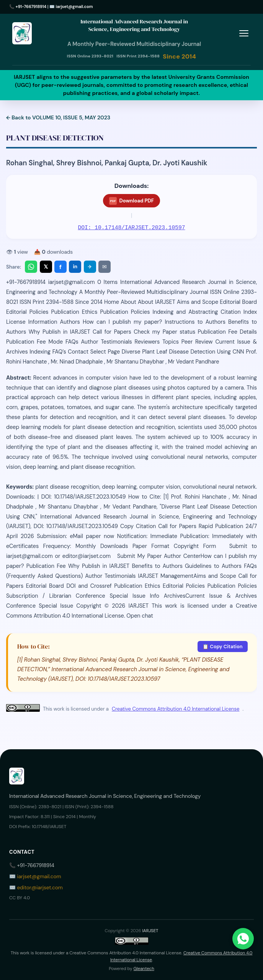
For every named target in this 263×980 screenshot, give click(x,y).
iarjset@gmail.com (74, 7)
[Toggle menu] (244, 33)
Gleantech (144, 969)
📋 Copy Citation (222, 647)
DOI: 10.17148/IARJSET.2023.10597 (131, 228)
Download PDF (131, 201)
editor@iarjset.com (40, 888)
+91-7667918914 (31, 7)
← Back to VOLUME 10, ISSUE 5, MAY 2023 (58, 117)
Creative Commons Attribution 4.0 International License (176, 709)
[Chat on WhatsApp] (243, 939)
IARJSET (150, 931)
